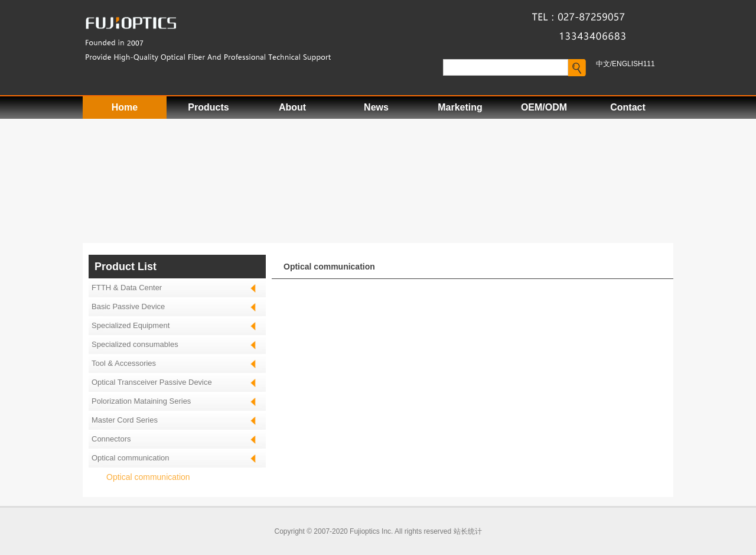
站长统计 (468, 531)
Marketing (460, 107)
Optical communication (148, 477)
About (292, 107)
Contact (628, 107)
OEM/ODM (544, 107)
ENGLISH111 (633, 64)
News (376, 107)
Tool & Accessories (124, 363)
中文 (603, 64)
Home (125, 107)
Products (208, 107)
